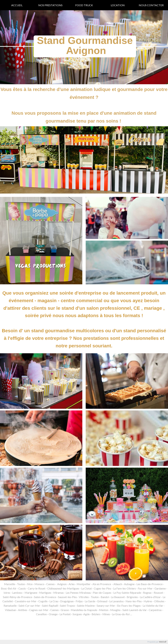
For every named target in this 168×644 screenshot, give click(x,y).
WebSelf (163, 642)
